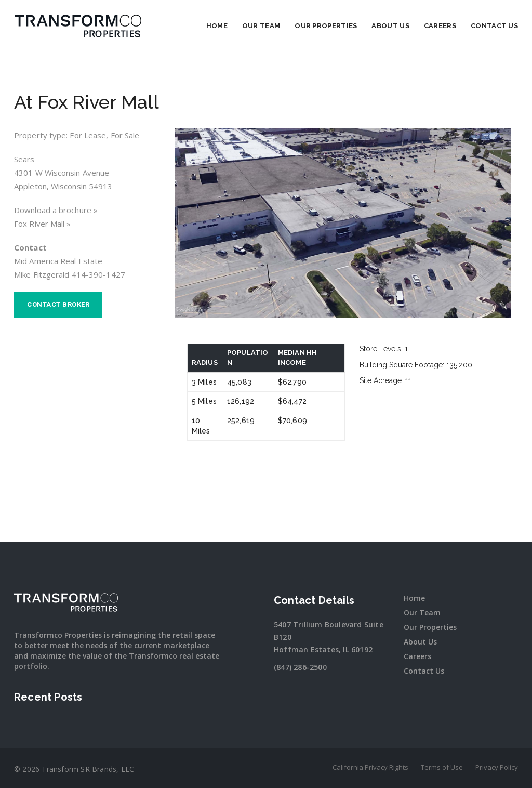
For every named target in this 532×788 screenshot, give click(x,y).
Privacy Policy (497, 767)
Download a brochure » (56, 210)
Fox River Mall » (43, 224)
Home (217, 26)
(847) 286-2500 (300, 667)
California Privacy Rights (370, 767)
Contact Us (494, 26)
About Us (390, 26)
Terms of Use (442, 767)
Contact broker (58, 304)
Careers (440, 26)
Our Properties (326, 26)
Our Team (261, 26)
